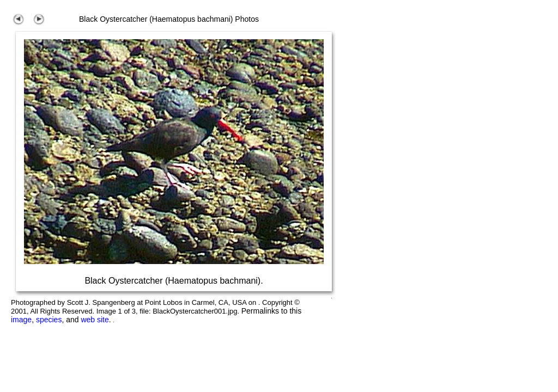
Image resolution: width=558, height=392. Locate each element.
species (49, 320)
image (21, 320)
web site (95, 320)
